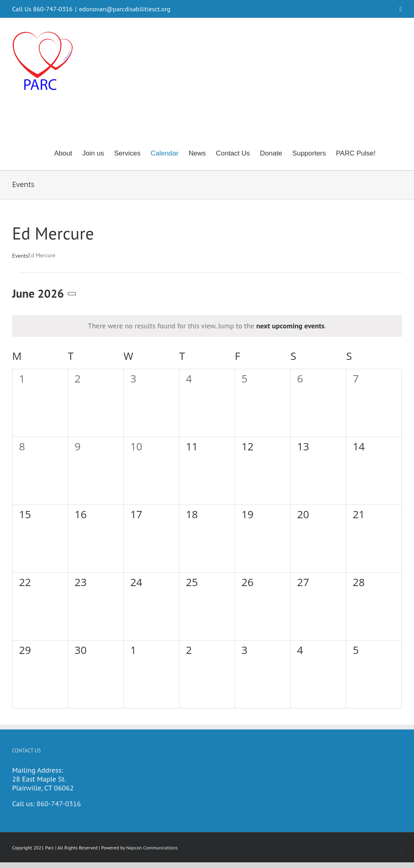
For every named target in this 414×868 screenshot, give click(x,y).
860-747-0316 (59, 804)
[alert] (207, 326)
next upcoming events (290, 326)
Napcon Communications (152, 848)
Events (20, 256)
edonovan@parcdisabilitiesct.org (125, 9)
